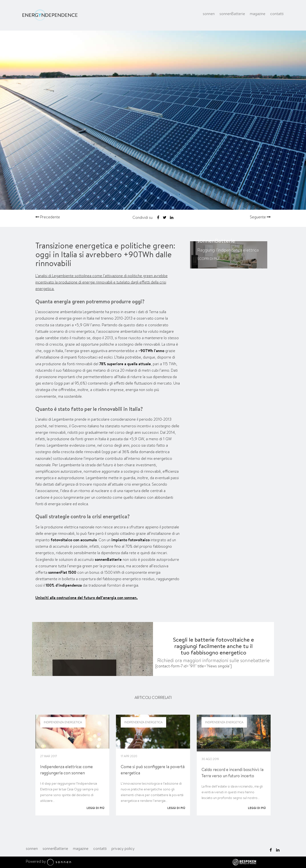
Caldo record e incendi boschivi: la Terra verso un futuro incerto (232, 773)
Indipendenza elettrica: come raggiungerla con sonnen (66, 770)
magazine (258, 14)
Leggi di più (96, 808)
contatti (277, 14)
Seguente (260, 217)
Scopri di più (208, 259)
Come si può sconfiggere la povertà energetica (153, 770)
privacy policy (123, 849)
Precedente (48, 217)
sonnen (209, 14)
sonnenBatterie (232, 14)
